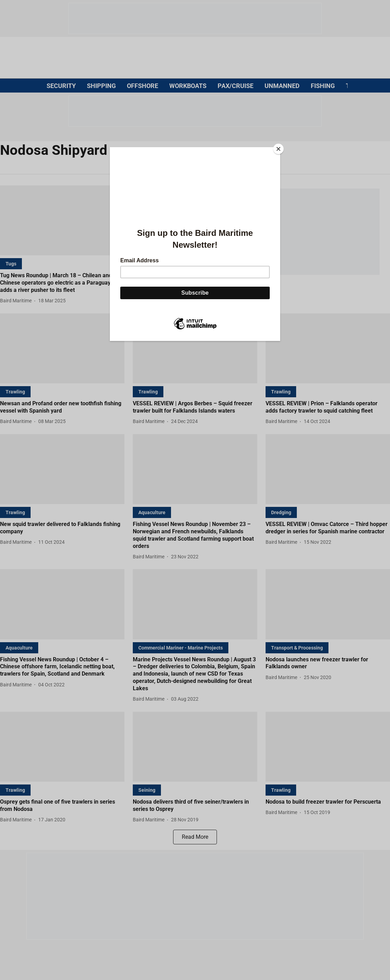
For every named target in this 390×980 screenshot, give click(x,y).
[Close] (278, 149)
